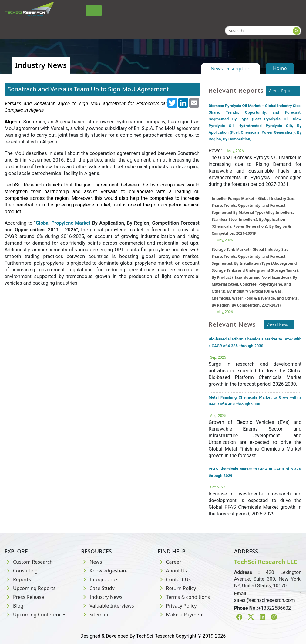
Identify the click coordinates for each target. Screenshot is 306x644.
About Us (172, 571)
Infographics (100, 579)
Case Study (98, 588)
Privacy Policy (177, 606)
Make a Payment (181, 615)
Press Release (24, 597)
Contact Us (174, 579)
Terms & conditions (184, 597)
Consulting (21, 571)
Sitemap (95, 615)
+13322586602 (274, 608)
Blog (14, 606)
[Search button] (296, 31)
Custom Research (29, 562)
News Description (230, 69)
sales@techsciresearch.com (265, 600)
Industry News (102, 597)
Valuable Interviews (107, 606)
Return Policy (177, 588)
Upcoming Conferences (35, 615)
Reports (18, 579)
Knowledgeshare (104, 571)
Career (170, 562)
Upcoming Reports (30, 588)
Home (280, 68)
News (91, 562)
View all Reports (281, 91)
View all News (277, 324)
